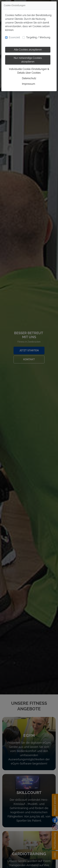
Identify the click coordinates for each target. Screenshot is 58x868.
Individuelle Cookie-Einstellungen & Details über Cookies (29, 71)
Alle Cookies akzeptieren (28, 50)
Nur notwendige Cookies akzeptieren (28, 60)
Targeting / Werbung (38, 37)
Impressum (29, 84)
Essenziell (14, 37)
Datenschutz (29, 78)
